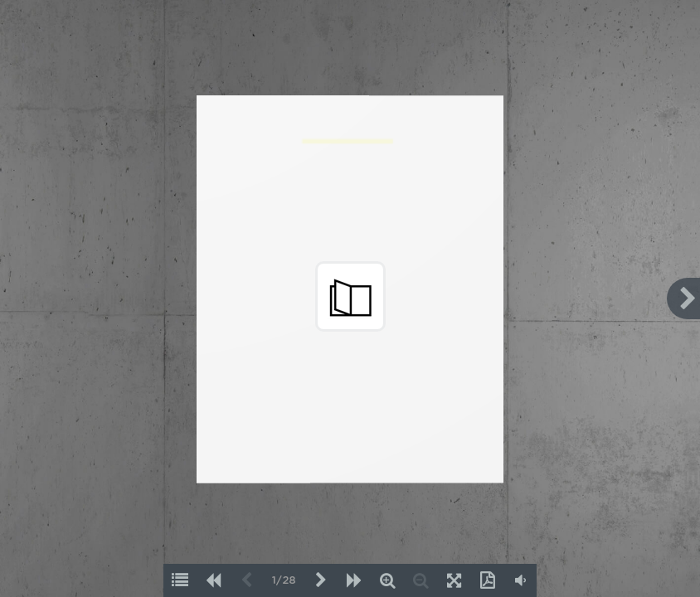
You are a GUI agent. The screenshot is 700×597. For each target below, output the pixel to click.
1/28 (284, 581)
